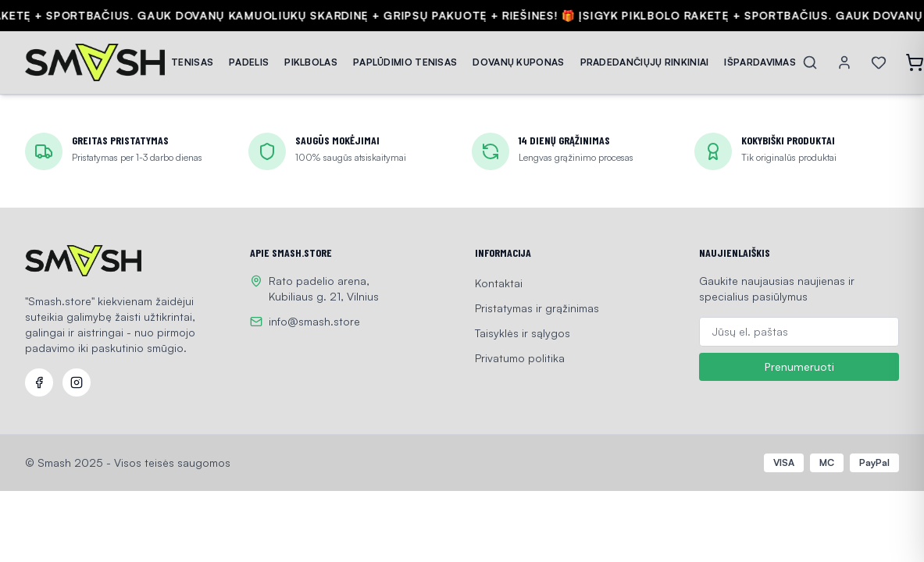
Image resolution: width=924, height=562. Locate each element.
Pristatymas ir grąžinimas (537, 308)
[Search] (810, 62)
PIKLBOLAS (311, 62)
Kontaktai (499, 283)
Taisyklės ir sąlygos (523, 333)
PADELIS (249, 62)
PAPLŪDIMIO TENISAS (405, 62)
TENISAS (192, 62)
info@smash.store (314, 321)
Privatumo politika (520, 358)
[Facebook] (39, 382)
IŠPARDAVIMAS (760, 62)
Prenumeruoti (799, 367)
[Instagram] (77, 382)
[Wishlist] (879, 62)
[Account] (844, 62)
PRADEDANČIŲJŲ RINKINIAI (645, 62)
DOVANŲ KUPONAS (518, 62)
